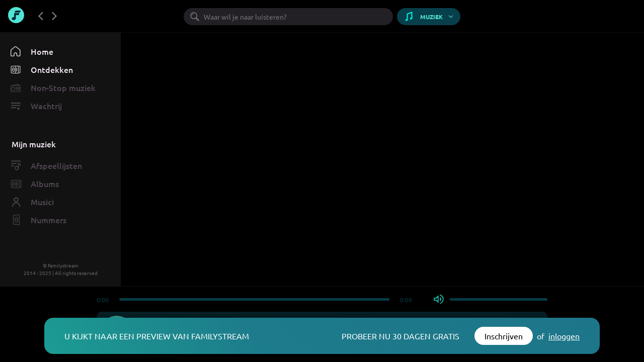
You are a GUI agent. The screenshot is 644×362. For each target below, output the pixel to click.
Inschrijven (504, 336)
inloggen (564, 336)
